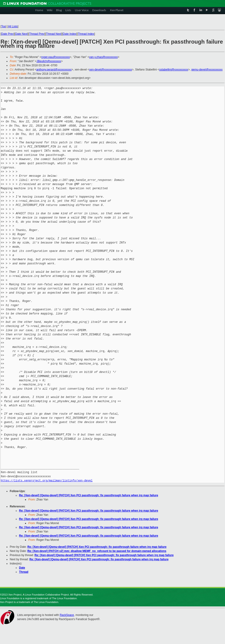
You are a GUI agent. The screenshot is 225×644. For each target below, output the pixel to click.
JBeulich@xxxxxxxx (49, 61)
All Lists (13, 26)
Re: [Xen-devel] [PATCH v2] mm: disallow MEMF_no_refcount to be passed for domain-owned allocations (97, 551)
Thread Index (86, 34)
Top (3, 26)
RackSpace (67, 615)
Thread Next (54, 34)
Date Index (70, 34)
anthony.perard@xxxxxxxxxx (54, 70)
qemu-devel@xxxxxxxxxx (207, 70)
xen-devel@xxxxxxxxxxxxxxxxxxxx (110, 70)
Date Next (21, 34)
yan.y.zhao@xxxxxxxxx (103, 57)
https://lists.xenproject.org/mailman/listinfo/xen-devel (47, 481)
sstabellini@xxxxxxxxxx (174, 70)
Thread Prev (37, 34)
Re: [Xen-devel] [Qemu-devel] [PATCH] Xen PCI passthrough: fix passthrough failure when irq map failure (89, 495)
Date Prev (7, 34)
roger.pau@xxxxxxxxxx (56, 57)
